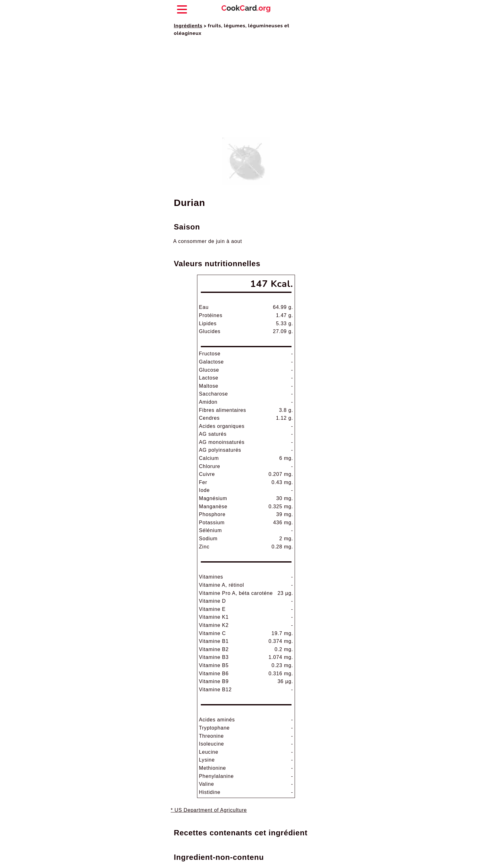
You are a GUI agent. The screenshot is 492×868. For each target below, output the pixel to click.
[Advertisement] (246, 87)
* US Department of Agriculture (209, 810)
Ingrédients (188, 26)
